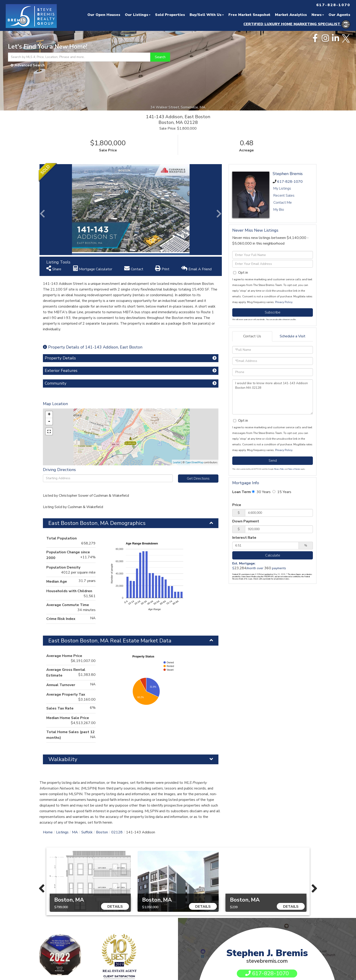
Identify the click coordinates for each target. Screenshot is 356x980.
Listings (62, 832)
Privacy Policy (284, 302)
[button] (160, 57)
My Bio (279, 210)
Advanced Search (30, 65)
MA (75, 832)
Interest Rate (244, 538)
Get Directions (198, 479)
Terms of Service (294, 469)
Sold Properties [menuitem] (170, 15)
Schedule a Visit (293, 336)
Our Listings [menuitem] (138, 15)
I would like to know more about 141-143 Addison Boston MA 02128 (273, 397)
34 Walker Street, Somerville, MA (178, 107)
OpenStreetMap (194, 462)
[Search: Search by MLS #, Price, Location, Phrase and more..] (79, 57)
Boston (102, 832)
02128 (117, 832)
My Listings (282, 188)
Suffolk (87, 832)
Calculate (273, 555)
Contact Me (283, 203)
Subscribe (273, 312)
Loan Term (242, 492)
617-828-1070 (290, 182)
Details (115, 907)
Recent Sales (284, 195)
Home (48, 832)
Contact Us (252, 336)
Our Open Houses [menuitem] (104, 15)
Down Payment (246, 521)
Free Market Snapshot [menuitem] (249, 15)
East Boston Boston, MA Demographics (97, 523)
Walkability (63, 759)
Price (237, 505)
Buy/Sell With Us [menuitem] (207, 15)
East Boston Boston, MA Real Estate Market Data (110, 641)
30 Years (261, 492)
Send (273, 461)
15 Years (282, 492)
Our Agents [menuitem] (339, 15)
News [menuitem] (318, 15)
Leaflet (177, 462)
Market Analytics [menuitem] (291, 15)
